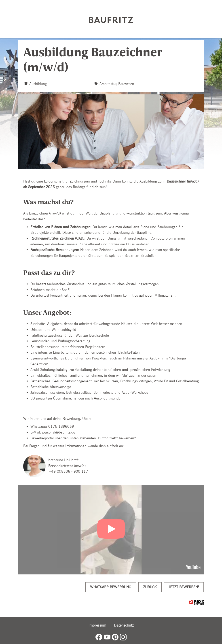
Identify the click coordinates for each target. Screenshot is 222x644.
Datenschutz (124, 625)
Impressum (97, 625)
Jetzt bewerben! (184, 587)
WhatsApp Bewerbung (111, 587)
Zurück (150, 587)
